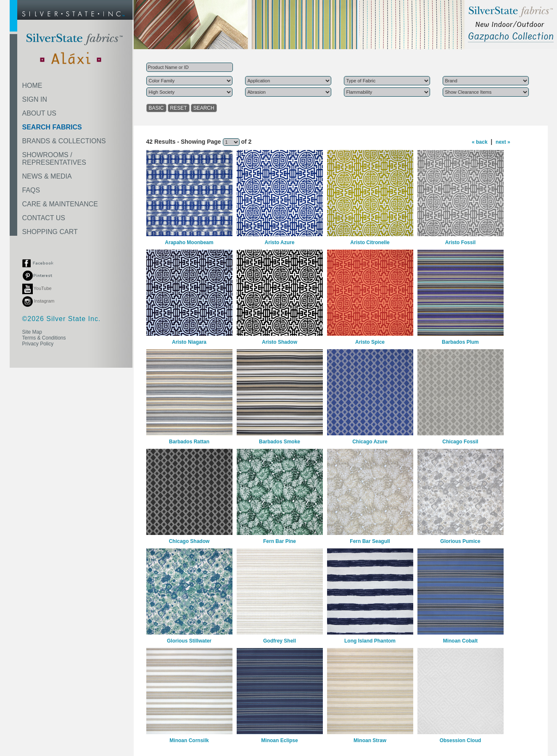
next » (503, 142)
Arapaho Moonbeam (189, 242)
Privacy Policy (38, 344)
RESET (179, 108)
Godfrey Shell (280, 641)
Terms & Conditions (44, 338)
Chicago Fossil (460, 442)
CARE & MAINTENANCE (60, 204)
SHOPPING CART (50, 232)
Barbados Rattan (189, 442)
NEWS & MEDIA (47, 176)
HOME (32, 86)
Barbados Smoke (280, 442)
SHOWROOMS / (54, 159)
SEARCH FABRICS (52, 127)
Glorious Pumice (460, 541)
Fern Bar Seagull (370, 541)
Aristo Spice (370, 342)
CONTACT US (44, 218)
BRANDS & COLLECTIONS (64, 141)
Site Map (32, 332)
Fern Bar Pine (280, 541)
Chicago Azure (370, 442)
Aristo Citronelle (370, 242)
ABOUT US (40, 113)
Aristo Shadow (280, 342)
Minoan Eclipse (279, 740)
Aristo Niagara (189, 342)
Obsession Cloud (461, 740)
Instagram (38, 301)
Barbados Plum (460, 342)
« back (479, 142)
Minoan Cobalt (461, 641)
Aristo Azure (280, 242)
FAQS (31, 190)
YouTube (37, 288)
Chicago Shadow (189, 541)
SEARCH (204, 108)
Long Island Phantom (370, 641)
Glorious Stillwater (189, 641)
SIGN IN (35, 99)
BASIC (156, 108)
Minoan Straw (370, 740)
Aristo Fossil (461, 242)
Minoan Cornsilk (189, 740)
